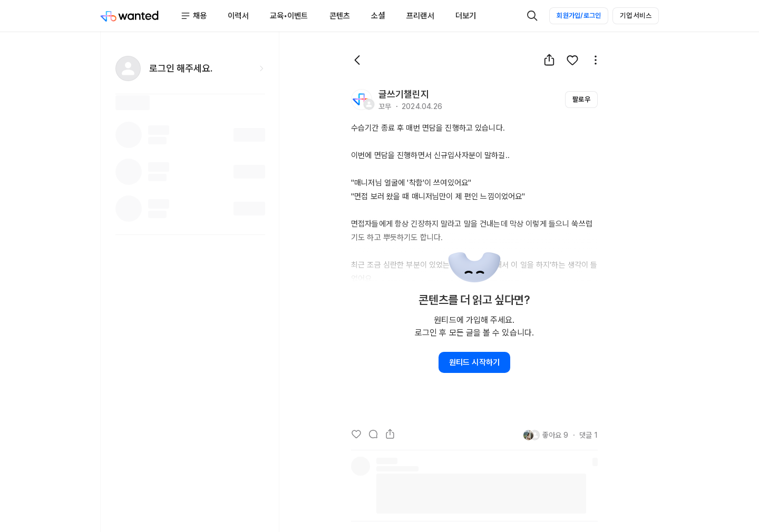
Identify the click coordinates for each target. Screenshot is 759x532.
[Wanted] (130, 16)
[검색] (532, 16)
